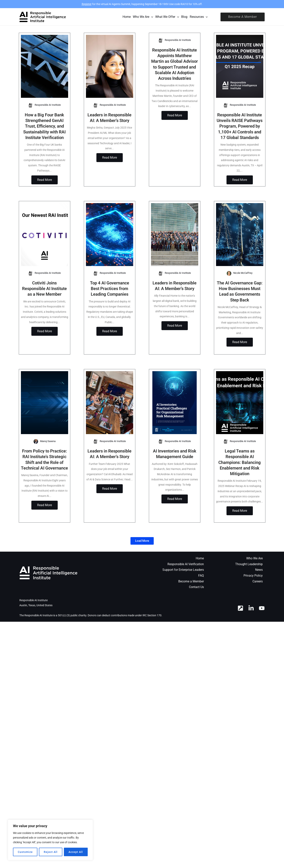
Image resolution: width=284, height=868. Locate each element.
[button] (243, 17)
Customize (25, 852)
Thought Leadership (249, 581)
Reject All (51, 852)
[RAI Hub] (240, 625)
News (259, 587)
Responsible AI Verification (186, 581)
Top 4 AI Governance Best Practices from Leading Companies (110, 294)
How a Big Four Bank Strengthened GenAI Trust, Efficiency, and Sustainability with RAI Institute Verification (44, 126)
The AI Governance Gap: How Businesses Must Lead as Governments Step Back (240, 300)
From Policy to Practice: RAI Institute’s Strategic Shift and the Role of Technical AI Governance (44, 474)
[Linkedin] (251, 625)
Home (200, 575)
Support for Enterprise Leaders (183, 587)
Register (87, 4)
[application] (151, 17)
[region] (50, 840)
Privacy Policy (253, 593)
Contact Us (196, 604)
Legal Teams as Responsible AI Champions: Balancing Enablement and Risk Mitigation (240, 474)
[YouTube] (262, 625)
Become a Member (191, 598)
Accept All (76, 852)
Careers (258, 598)
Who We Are (254, 575)
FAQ (201, 593)
